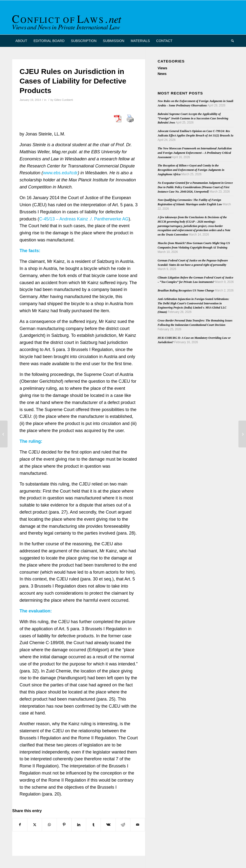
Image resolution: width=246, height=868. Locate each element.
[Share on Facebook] (20, 825)
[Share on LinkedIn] (79, 825)
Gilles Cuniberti (64, 100)
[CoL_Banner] (68, 22)
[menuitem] (21, 41)
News (162, 74)
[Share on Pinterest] (64, 825)
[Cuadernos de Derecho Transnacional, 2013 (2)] (4, 434)
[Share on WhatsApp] (49, 825)
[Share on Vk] (108, 825)
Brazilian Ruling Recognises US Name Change (186, 290)
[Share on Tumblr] (93, 825)
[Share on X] (35, 825)
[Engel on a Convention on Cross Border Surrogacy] (242, 434)
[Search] (231, 41)
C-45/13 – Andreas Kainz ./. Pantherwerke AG (84, 219)
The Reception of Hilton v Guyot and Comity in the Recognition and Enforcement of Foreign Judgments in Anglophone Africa (191, 170)
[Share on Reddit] (123, 825)
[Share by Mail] (138, 825)
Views (162, 68)
